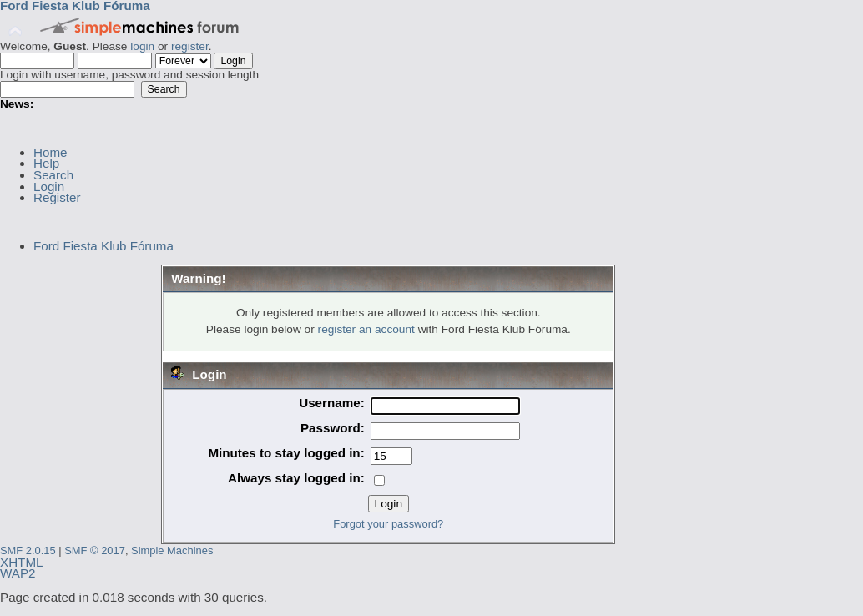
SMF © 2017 (95, 550)
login (142, 46)
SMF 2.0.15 (28, 550)
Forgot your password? (388, 524)
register (190, 46)
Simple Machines (172, 550)
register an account (366, 329)
